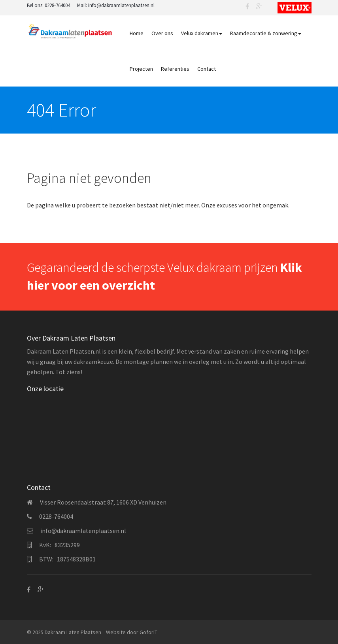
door (133, 632)
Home (137, 33)
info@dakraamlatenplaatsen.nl (121, 5)
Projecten (141, 69)
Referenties (175, 69)
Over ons (162, 33)
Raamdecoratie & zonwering (266, 33)
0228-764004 (57, 5)
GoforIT (148, 632)
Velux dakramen (202, 33)
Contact (207, 69)
